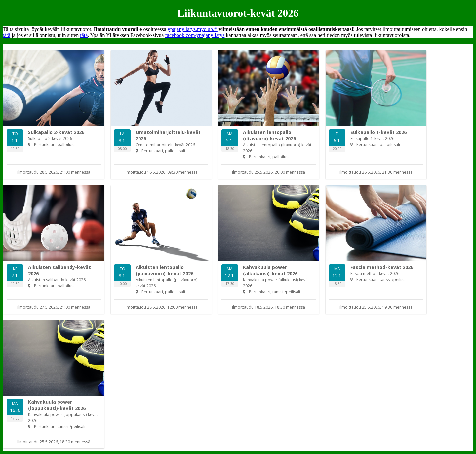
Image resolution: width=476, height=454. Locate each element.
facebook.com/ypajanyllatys (195, 35)
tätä (6, 35)
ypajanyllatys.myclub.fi (193, 29)
